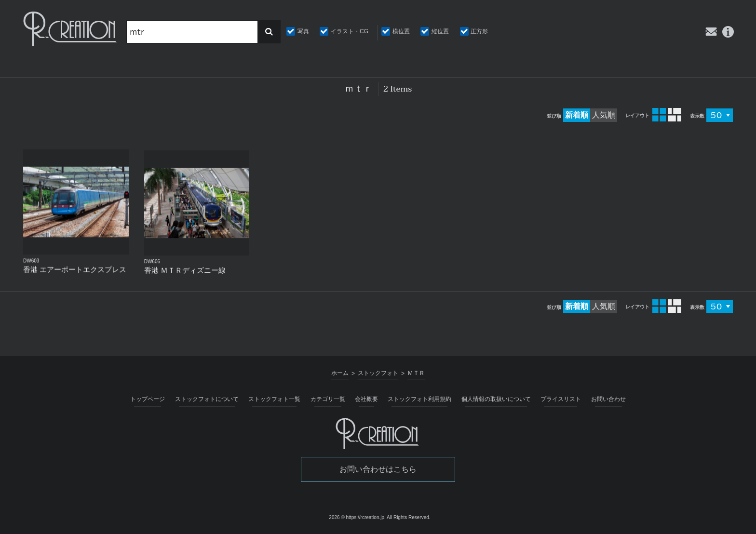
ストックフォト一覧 (274, 399)
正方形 (479, 31)
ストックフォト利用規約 (419, 399)
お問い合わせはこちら (378, 469)
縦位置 (440, 31)
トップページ (148, 399)
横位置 (401, 31)
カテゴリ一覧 (328, 399)
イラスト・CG (350, 31)
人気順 (604, 115)
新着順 (577, 115)
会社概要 (366, 399)
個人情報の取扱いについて (496, 399)
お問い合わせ (608, 399)
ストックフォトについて (207, 399)
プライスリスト (561, 399)
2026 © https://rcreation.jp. (357, 517)
